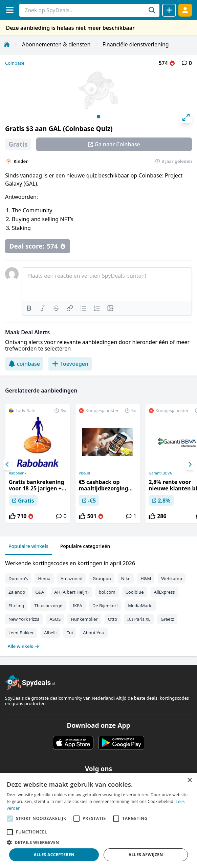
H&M (146, 578)
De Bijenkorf (105, 606)
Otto (113, 619)
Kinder (21, 161)
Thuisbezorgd (48, 606)
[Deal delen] (169, 10)
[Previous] (7, 465)
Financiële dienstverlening (135, 44)
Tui (70, 633)
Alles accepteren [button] (54, 855)
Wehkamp (172, 578)
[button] (98, 842)
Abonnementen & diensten (56, 44)
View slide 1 (98, 117)
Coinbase (15, 63)
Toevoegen (70, 364)
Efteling (16, 606)
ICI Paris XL (139, 619)
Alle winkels (24, 646)
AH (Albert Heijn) (71, 592)
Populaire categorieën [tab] (85, 546)
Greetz (167, 619)
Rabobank (18, 473)
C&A (40, 592)
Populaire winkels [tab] (28, 546)
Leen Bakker (21, 633)
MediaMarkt (140, 606)
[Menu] (10, 10)
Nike (126, 578)
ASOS (55, 619)
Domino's (18, 578)
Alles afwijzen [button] (146, 855)
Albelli (50, 633)
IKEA (78, 606)
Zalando (17, 592)
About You (94, 633)
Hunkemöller (84, 619)
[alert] (98, 821)
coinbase (24, 364)
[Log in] (185, 10)
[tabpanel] (98, 603)
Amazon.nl (72, 578)
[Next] (190, 465)
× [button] (189, 780)
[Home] (7, 44)
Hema (44, 578)
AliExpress (165, 592)
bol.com (107, 592)
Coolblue (135, 592)
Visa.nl (84, 473)
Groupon (102, 578)
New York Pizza (24, 619)
